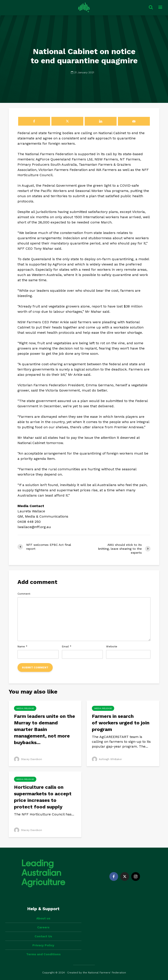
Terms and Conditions (43, 954)
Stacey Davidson (28, 759)
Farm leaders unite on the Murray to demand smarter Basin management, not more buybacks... (45, 729)
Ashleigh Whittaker (108, 759)
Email (67, 646)
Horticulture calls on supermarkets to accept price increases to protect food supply (43, 797)
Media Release (25, 708)
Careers (43, 927)
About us (43, 918)
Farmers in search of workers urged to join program (121, 723)
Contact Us (43, 936)
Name (22, 646)
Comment (24, 594)
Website (112, 646)
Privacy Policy (43, 945)
